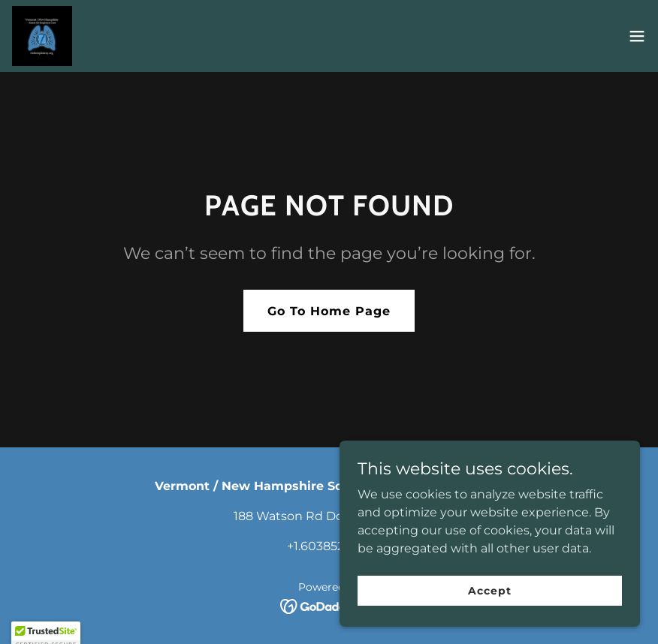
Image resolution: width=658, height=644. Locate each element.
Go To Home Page (329, 311)
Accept (489, 590)
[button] (637, 36)
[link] (42, 36)
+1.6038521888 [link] (329, 546)
